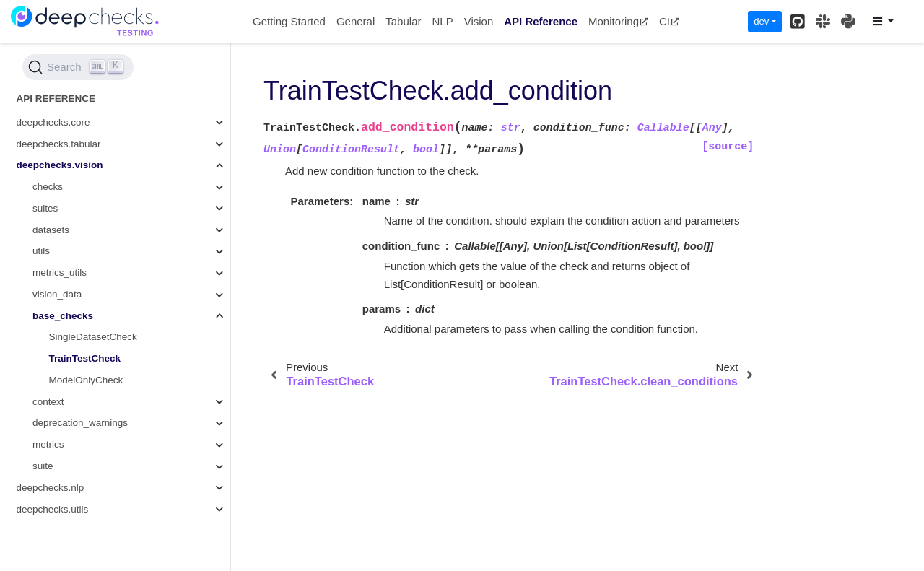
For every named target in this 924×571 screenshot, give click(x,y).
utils (41, 251)
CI (669, 21)
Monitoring (618, 21)
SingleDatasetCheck (93, 337)
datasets (51, 230)
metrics (48, 444)
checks (48, 187)
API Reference (541, 21)
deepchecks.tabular (59, 144)
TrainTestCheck (85, 358)
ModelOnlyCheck (86, 380)
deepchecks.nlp (51, 488)
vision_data (57, 294)
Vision (479, 21)
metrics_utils (60, 273)
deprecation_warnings (80, 423)
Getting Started (289, 21)
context (48, 402)
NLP (442, 21)
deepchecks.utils (53, 509)
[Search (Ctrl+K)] (78, 67)
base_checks (63, 316)
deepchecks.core (53, 122)
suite (43, 466)
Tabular (403, 21)
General (356, 21)
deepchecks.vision (60, 165)
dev (761, 21)
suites (45, 208)
